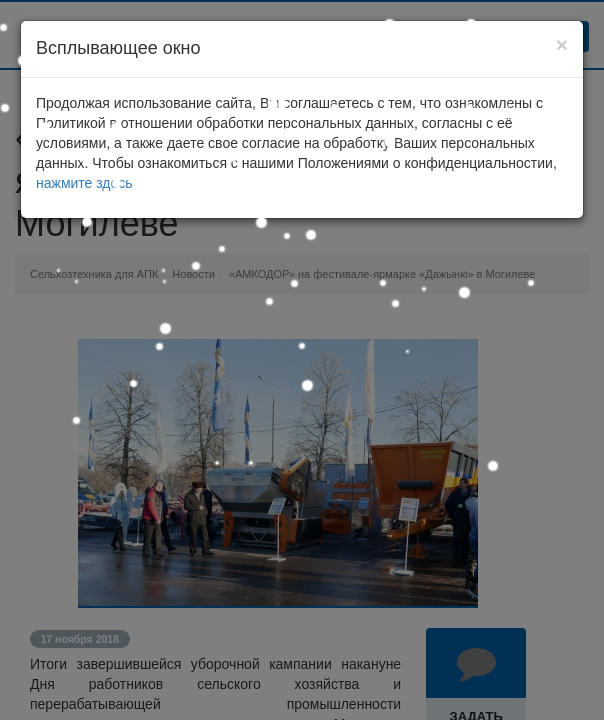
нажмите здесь (84, 183)
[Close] (562, 44)
